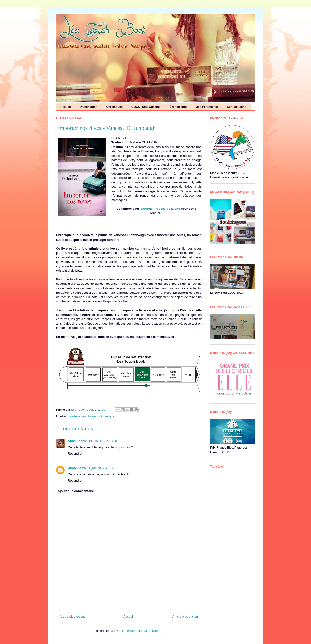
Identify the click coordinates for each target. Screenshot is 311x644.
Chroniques (114, 107)
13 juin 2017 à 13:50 (103, 441)
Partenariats (78, 416)
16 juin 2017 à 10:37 (101, 468)
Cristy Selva (77, 468)
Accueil (66, 107)
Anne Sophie (77, 441)
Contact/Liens (236, 107)
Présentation (89, 107)
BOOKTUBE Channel (146, 107)
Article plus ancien (185, 616)
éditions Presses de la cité (160, 209)
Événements (178, 107)
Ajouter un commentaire (76, 491)
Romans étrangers (101, 416)
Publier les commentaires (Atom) (139, 631)
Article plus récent (72, 616)
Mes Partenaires (207, 107)
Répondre (75, 454)
